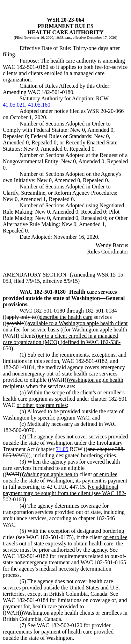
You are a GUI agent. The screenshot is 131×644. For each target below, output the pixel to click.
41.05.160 (39, 105)
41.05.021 (14, 105)
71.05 (62, 449)
